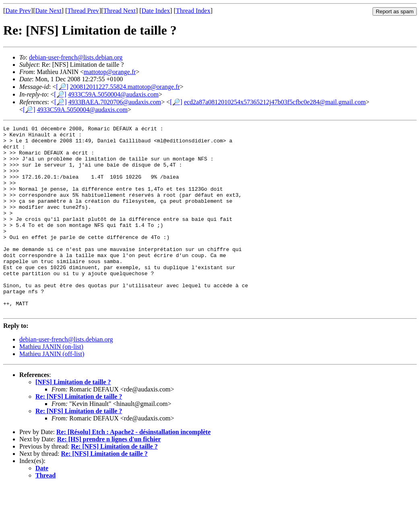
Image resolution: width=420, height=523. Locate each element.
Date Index (156, 11)
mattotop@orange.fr (110, 72)
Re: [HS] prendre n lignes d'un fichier (109, 477)
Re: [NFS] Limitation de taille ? (79, 434)
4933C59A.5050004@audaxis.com (113, 94)
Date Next (48, 11)
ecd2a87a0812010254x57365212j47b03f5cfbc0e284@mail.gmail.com (275, 102)
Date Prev (18, 11)
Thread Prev (83, 11)
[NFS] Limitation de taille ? (73, 419)
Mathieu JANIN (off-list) (52, 391)
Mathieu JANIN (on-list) (51, 384)
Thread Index (193, 11)
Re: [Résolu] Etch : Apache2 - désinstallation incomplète (134, 469)
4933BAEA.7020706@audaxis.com (115, 102)
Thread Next (119, 11)
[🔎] (62, 87)
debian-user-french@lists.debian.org (76, 57)
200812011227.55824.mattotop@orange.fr (125, 87)
